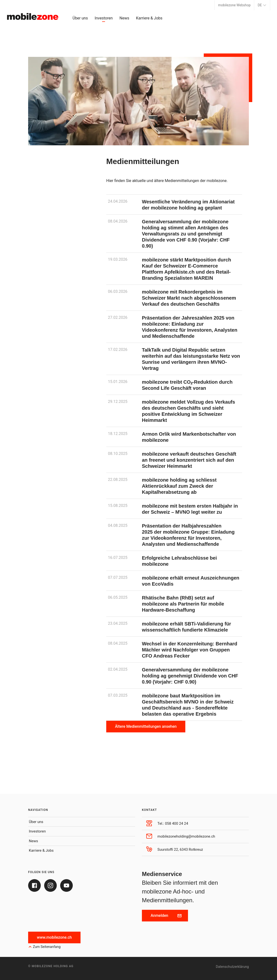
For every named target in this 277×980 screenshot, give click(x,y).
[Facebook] (34, 885)
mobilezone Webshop (234, 5)
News (124, 18)
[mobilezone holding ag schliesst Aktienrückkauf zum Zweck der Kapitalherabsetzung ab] (174, 486)
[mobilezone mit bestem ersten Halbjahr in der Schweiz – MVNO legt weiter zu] (174, 509)
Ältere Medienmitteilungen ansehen (146, 726)
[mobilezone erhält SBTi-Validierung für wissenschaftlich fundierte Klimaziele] (174, 627)
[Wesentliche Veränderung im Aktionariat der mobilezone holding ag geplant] (174, 204)
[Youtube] (66, 885)
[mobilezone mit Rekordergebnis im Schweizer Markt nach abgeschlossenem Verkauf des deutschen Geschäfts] (174, 298)
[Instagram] (50, 885)
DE (262, 5)
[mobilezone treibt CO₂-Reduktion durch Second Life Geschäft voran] (174, 385)
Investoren (104, 18)
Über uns (80, 18)
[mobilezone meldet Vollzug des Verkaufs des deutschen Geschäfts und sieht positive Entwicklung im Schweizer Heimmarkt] (174, 411)
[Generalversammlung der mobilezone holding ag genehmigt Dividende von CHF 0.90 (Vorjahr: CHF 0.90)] (174, 676)
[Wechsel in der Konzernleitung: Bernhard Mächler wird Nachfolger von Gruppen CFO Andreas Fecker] (174, 650)
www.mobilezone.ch (54, 937)
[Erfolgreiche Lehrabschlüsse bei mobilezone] (174, 561)
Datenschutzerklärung (232, 967)
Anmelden (166, 915)
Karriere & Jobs (149, 18)
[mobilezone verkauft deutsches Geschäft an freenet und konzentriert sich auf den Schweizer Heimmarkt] (174, 460)
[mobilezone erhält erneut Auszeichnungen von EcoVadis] (174, 581)
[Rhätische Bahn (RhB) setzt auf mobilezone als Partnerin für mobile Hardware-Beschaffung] (174, 604)
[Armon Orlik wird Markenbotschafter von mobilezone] (174, 437)
